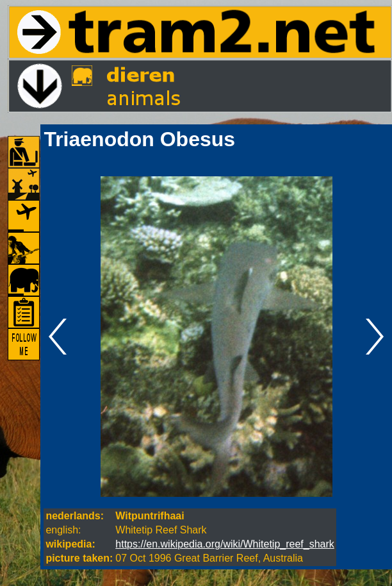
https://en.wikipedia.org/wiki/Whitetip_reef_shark (225, 544)
